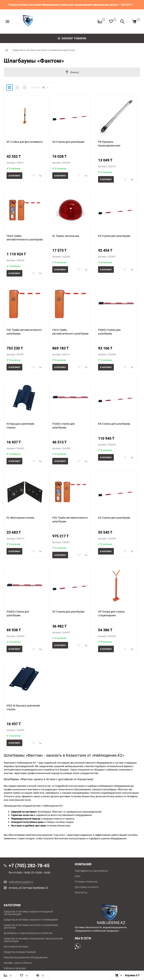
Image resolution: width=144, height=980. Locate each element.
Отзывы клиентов (86, 882)
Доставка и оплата (87, 887)
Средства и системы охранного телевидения (31, 920)
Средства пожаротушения (20, 952)
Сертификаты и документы (91, 871)
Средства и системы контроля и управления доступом (44, 50)
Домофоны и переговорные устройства (28, 933)
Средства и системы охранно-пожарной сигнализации (28, 913)
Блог (78, 876)
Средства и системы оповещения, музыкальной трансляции (33, 940)
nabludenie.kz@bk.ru (21, 882)
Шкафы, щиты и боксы (18, 963)
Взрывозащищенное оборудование (26, 957)
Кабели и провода (15, 968)
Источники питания (16, 947)
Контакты (81, 892)
